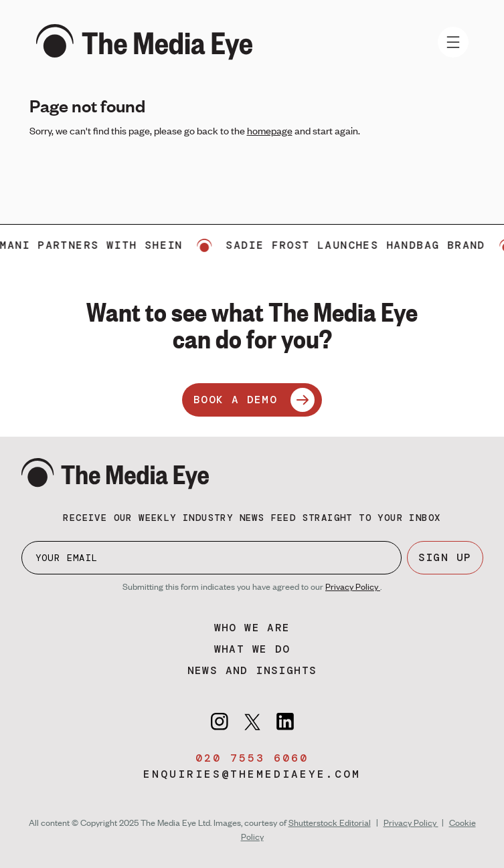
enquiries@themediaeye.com (252, 774)
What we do (252, 649)
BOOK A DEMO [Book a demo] (254, 400)
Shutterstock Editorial (330, 823)
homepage (270, 130)
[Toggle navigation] (453, 42)
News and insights (252, 670)
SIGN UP (445, 557)
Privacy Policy (353, 586)
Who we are (252, 628)
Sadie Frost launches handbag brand (362, 245)
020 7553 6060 (252, 758)
